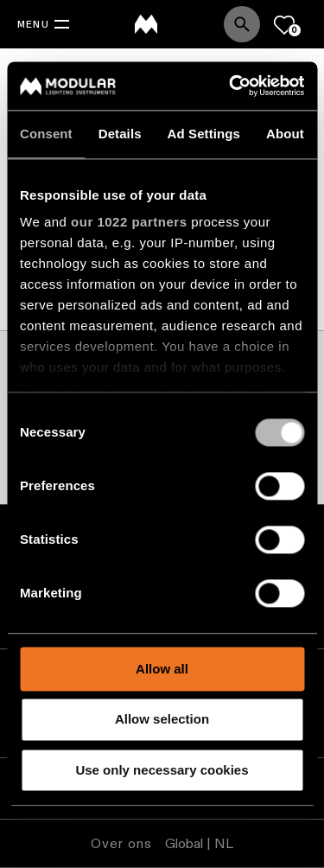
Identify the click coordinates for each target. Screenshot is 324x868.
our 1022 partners (129, 222)
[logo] (146, 24)
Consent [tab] (46, 134)
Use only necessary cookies (162, 770)
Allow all (162, 669)
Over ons (121, 843)
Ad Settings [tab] (204, 134)
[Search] (242, 24)
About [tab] (285, 134)
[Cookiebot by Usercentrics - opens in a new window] (231, 86)
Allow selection (162, 720)
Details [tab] (120, 134)
